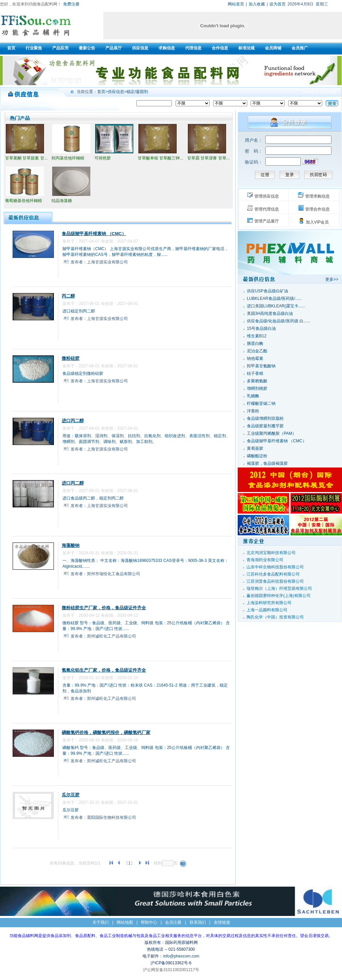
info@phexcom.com (181, 956)
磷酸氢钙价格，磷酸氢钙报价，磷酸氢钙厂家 (106, 732)
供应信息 (116, 92)
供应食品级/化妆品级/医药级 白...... (279, 321)
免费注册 (71, 4)
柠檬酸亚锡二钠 (261, 403)
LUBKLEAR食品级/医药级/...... (274, 298)
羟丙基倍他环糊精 (68, 158)
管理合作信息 (317, 209)
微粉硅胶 (71, 358)
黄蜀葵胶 (255, 448)
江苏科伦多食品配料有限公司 (273, 574)
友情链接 (222, 922)
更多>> (332, 279)
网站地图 (125, 922)
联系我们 (198, 922)
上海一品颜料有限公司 (267, 610)
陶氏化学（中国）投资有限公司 (275, 617)
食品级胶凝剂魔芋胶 (265, 426)
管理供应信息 (267, 196)
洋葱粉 (253, 411)
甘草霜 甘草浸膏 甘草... (209, 158)
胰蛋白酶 (255, 343)
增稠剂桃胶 (257, 388)
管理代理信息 (267, 209)
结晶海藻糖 (62, 201)
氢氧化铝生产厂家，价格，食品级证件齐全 (104, 670)
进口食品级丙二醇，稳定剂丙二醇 (93, 498)
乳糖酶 (253, 396)
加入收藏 (257, 4)
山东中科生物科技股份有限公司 (275, 567)
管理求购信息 (317, 196)
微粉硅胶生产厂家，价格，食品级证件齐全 (104, 608)
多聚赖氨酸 (257, 381)
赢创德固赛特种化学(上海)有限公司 (279, 596)
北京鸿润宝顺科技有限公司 (271, 553)
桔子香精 (255, 373)
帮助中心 (149, 922)
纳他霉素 (255, 358)
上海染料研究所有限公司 (269, 603)
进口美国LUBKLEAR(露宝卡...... (276, 306)
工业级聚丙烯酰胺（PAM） (272, 433)
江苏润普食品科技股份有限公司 (275, 581)
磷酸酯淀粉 (257, 456)
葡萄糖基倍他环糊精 (24, 201)
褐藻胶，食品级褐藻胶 (267, 463)
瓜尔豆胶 (71, 795)
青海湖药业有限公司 (265, 560)
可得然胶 (103, 158)
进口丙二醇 (73, 421)
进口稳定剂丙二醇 (79, 311)
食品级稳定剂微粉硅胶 (83, 373)
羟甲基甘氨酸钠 (261, 366)
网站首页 (236, 4)
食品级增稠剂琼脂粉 (265, 418)
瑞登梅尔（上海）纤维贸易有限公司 (279, 588)
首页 (101, 92)
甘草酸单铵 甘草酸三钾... (160, 158)
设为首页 (278, 4)
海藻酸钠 (71, 545)
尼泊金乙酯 (257, 351)
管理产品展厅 (267, 221)
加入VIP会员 (317, 222)
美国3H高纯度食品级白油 (270, 313)
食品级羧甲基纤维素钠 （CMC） (94, 234)
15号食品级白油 (261, 328)
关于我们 (101, 922)
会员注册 (173, 922)
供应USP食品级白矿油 (267, 291)
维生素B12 (257, 336)
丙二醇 (68, 296)
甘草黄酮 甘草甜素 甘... (26, 158)
